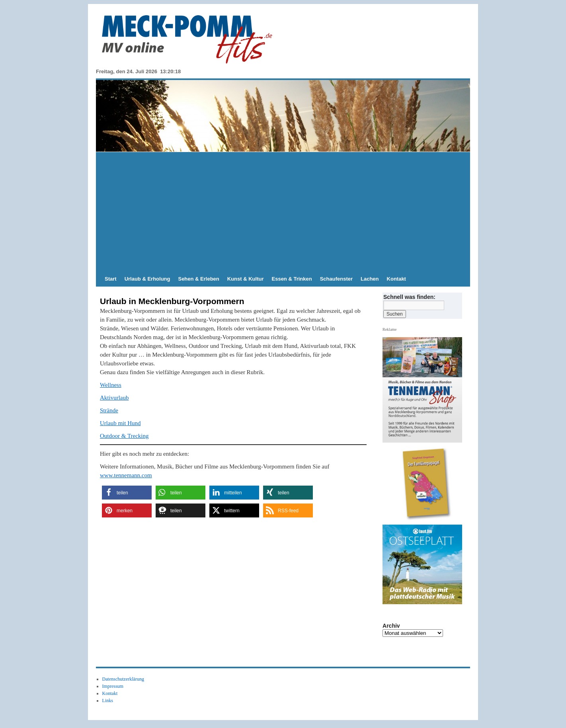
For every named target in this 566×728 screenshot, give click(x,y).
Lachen (370, 279)
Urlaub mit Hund (120, 423)
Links (108, 701)
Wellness (111, 385)
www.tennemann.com (126, 475)
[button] (127, 493)
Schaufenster (336, 279)
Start (111, 279)
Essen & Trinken (292, 279)
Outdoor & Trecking (124, 436)
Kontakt (396, 279)
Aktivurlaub (114, 398)
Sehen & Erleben (198, 279)
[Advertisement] (283, 212)
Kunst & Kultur (246, 279)
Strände (109, 410)
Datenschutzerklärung (123, 679)
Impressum (113, 686)
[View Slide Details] (425, 484)
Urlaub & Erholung (147, 279)
